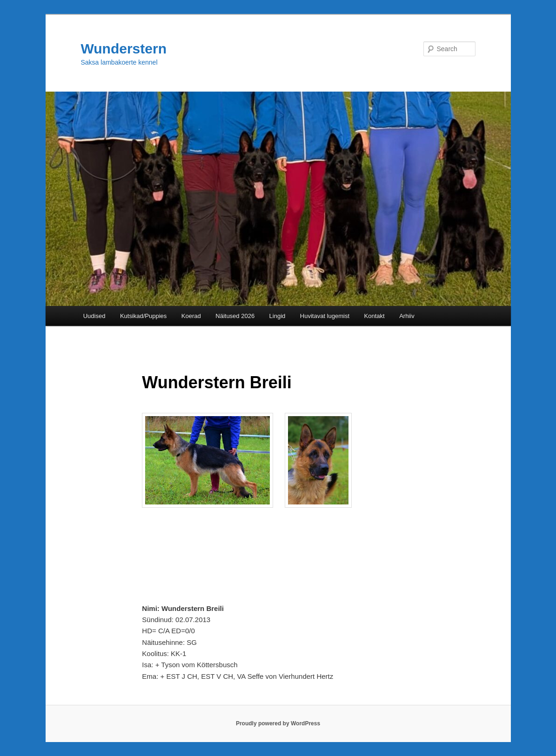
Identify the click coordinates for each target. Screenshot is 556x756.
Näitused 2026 (235, 316)
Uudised (94, 316)
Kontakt (375, 316)
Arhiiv (407, 316)
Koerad (191, 316)
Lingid (278, 316)
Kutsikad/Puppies (143, 316)
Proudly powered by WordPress (278, 723)
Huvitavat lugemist (325, 316)
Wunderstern (124, 49)
